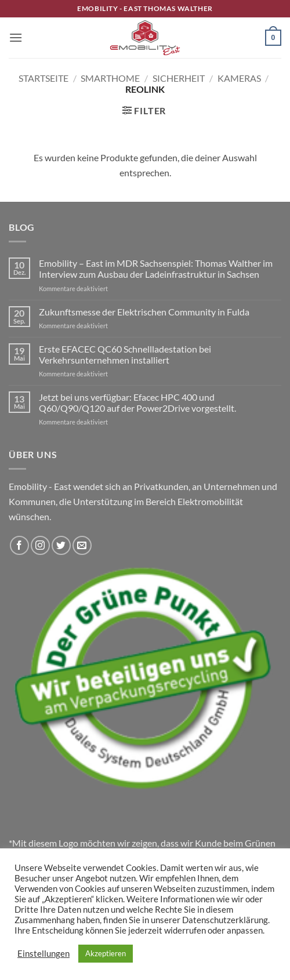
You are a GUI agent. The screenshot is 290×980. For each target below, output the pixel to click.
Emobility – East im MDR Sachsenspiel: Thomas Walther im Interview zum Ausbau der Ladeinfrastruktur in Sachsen (156, 268)
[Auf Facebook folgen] (19, 545)
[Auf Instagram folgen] (40, 545)
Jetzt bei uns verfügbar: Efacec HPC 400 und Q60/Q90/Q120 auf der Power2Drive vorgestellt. (137, 402)
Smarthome (110, 78)
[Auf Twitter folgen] (61, 545)
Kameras (239, 78)
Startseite (43, 78)
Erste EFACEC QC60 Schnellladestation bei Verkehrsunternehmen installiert (125, 354)
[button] (16, 37)
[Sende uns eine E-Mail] (82, 545)
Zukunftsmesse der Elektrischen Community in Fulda (144, 312)
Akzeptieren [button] (106, 953)
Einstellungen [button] (43, 954)
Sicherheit (179, 78)
